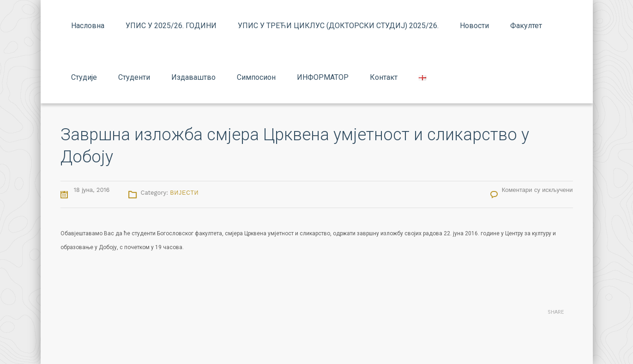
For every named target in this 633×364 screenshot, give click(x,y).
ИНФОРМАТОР (323, 77)
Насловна (88, 26)
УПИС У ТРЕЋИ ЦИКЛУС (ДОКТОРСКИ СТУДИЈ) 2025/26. (338, 26)
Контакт (384, 77)
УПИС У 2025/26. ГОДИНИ (171, 26)
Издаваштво (193, 77)
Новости (474, 26)
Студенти (134, 77)
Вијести (185, 193)
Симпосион (256, 77)
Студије (84, 77)
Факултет (526, 26)
